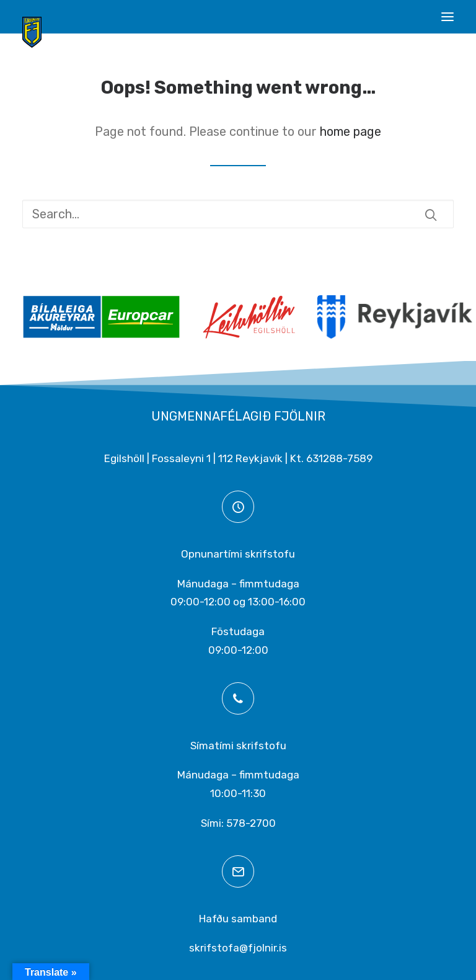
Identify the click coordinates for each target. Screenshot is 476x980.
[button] (447, 17)
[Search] (238, 214)
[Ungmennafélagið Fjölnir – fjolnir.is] (32, 32)
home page (350, 131)
